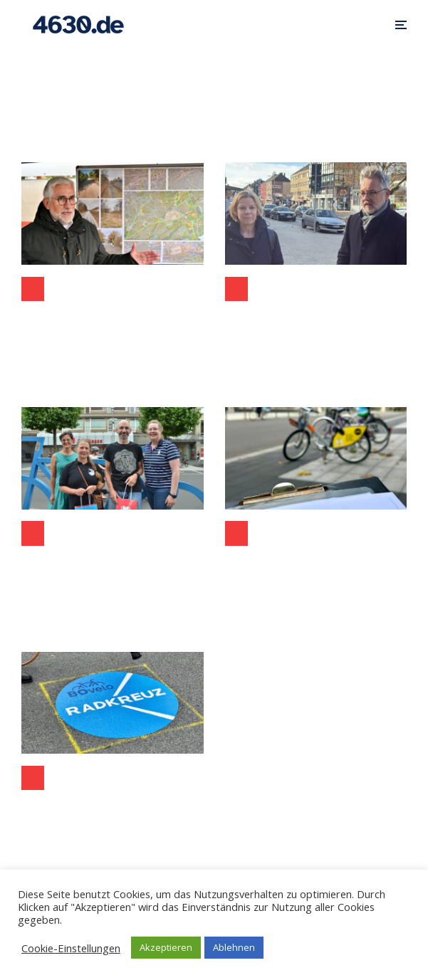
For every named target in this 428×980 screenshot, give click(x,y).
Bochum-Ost (33, 289)
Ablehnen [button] (234, 947)
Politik (236, 289)
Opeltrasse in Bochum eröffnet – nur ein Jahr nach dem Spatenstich (113, 320)
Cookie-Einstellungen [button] (71, 948)
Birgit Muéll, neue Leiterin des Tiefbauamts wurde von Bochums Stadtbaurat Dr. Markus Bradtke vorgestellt (316, 320)
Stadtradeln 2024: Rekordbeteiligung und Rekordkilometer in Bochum (113, 564)
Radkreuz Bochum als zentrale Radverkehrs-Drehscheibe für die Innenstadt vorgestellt (113, 809)
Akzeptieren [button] (166, 947)
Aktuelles (33, 533)
